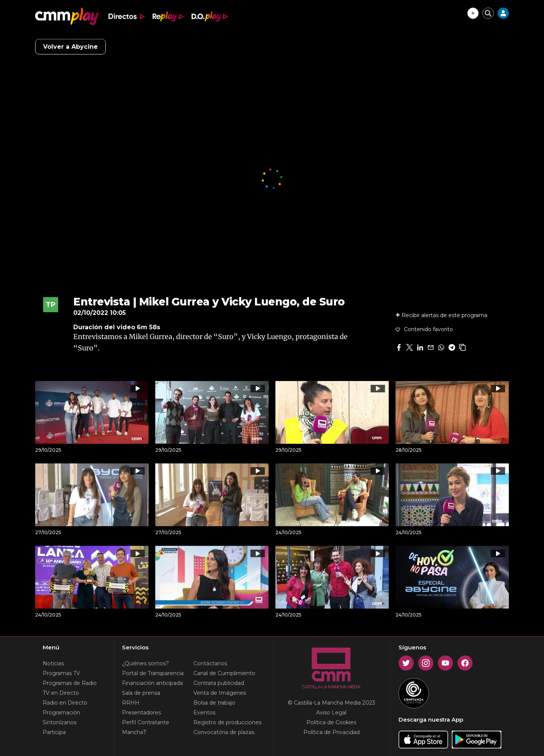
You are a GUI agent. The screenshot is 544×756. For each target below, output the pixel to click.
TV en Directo (61, 693)
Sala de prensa (141, 693)
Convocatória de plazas (224, 732)
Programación (61, 713)
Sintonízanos (59, 722)
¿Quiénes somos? (145, 663)
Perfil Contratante (146, 722)
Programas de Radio (70, 683)
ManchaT (134, 732)
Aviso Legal (331, 713)
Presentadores (141, 713)
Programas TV (61, 673)
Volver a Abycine (70, 47)
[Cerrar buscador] (488, 13)
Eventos (204, 713)
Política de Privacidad (331, 732)
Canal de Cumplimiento (224, 673)
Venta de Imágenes (220, 693)
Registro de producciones (227, 722)
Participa (54, 732)
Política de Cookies (331, 722)
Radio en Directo (65, 703)
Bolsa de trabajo (214, 703)
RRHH (131, 703)
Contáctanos (210, 663)
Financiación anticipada (152, 683)
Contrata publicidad (219, 683)
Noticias (53, 663)
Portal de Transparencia (153, 673)
